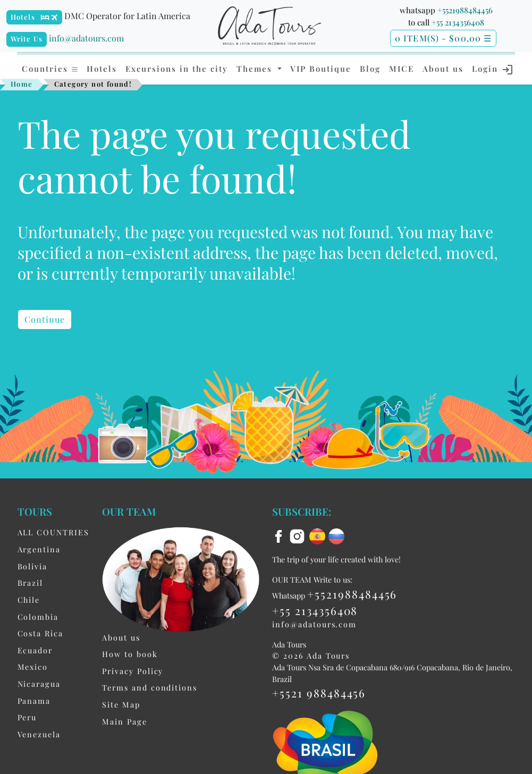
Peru (27, 717)
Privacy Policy (133, 671)
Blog (370, 69)
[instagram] (299, 535)
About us (443, 69)
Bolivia (32, 566)
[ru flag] (336, 535)
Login (493, 70)
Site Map (121, 704)
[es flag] (319, 535)
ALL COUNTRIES (53, 532)
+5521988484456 (465, 10)
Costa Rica (40, 633)
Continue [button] (45, 319)
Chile (29, 600)
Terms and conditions (149, 687)
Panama (34, 701)
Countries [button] (50, 69)
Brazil (31, 583)
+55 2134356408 (458, 22)
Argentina (39, 549)
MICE (402, 69)
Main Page (124, 721)
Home (22, 84)
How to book (130, 654)
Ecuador (35, 650)
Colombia (38, 617)
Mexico (33, 667)
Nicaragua (39, 684)
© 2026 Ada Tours (311, 655)
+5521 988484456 (319, 693)
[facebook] (280, 535)
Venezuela (39, 734)
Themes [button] (256, 69)
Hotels (23, 17)
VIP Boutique (321, 69)
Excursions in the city (177, 69)
